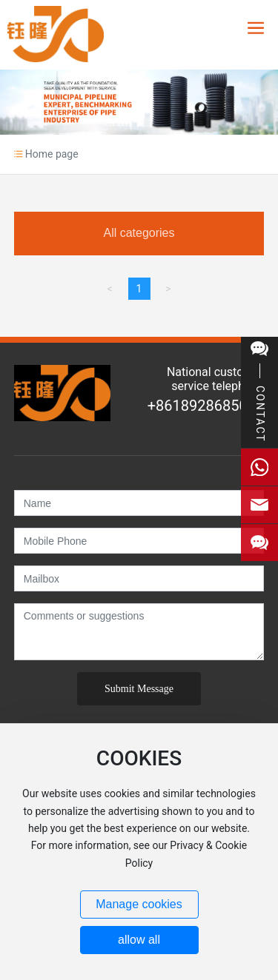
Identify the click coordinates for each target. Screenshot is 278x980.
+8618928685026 (206, 406)
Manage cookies (139, 904)
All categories (139, 233)
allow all (139, 940)
